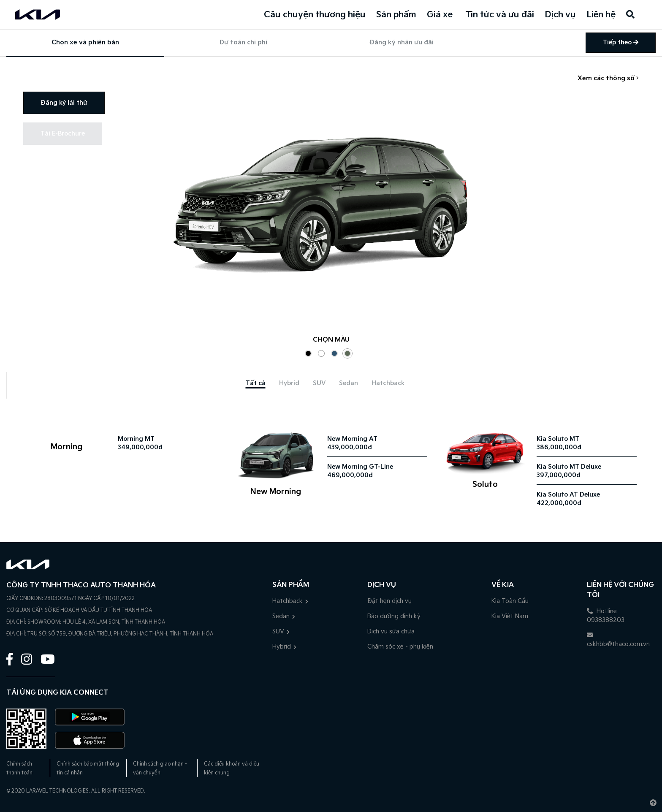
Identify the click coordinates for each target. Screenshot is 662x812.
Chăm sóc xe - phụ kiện (400, 647)
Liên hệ (601, 15)
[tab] (256, 383)
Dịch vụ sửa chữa (391, 631)
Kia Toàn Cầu (510, 601)
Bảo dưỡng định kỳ (394, 616)
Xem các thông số (608, 78)
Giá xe (440, 15)
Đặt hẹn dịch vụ (389, 601)
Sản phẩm (396, 15)
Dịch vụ (560, 15)
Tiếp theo (621, 42)
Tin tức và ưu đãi (500, 15)
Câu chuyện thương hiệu (315, 15)
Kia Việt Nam (510, 616)
